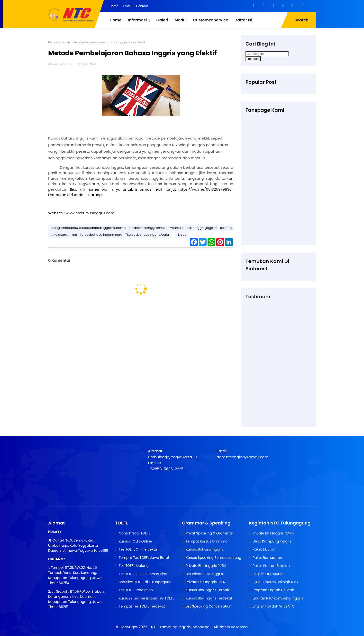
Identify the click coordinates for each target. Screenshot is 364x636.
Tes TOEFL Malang (134, 566)
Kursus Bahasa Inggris (204, 549)
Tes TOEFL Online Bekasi (139, 549)
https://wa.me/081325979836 (205, 189)
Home (114, 6)
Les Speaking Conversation (209, 606)
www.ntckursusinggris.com (90, 213)
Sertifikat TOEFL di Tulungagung (145, 582)
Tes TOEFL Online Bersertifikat (143, 574)
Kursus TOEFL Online (135, 541)
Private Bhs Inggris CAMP (273, 533)
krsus (67, 42)
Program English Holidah (273, 590)
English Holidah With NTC (274, 606)
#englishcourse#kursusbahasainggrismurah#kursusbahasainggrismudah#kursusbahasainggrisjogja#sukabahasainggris (149, 228)
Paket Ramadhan (267, 558)
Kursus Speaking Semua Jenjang (213, 558)
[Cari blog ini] (267, 54)
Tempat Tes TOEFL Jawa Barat (144, 558)
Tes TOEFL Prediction (136, 590)
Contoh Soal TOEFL (134, 533)
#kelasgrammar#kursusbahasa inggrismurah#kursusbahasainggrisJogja (110, 235)
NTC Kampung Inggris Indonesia (181, 627)
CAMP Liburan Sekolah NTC (275, 582)
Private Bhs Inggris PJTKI (206, 566)
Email (127, 6)
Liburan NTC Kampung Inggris (278, 598)
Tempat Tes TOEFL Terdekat (142, 606)
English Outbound (268, 574)
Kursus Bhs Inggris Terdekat (209, 598)
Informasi (137, 20)
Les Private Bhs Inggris (204, 574)
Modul (181, 20)
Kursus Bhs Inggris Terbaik (208, 590)
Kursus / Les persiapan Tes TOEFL (146, 598)
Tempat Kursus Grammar (207, 541)
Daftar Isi (243, 20)
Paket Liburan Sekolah (271, 566)
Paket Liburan (264, 549)
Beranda (54, 42)
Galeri (162, 20)
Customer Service (211, 20)
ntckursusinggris (60, 64)
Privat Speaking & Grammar (209, 533)
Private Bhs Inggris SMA (205, 582)
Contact (142, 6)
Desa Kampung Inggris (272, 541)
